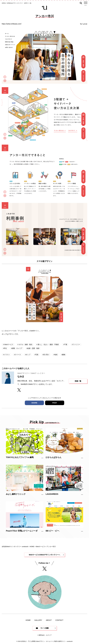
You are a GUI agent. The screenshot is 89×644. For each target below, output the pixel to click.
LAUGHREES (52, 494)
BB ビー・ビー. (53, 531)
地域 (56, 355)
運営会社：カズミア (45, 635)
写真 (37, 355)
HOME (28, 620)
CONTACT (59, 620)
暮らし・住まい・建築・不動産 (48, 344)
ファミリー (76, 344)
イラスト (7, 355)
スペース (18, 355)
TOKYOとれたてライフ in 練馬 (20, 457)
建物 (64, 355)
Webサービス (9, 344)
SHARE (34, 403)
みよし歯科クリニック (16, 494)
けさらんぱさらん (54, 457)
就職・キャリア (17, 348)
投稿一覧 (78, 381)
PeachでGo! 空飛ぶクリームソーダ (22, 531)
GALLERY (38, 620)
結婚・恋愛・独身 (33, 348)
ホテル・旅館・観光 (25, 344)
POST (55, 403)
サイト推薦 (44, 628)
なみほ (85, 24)
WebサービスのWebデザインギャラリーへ (44, 555)
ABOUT (49, 620)
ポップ (28, 355)
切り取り (46, 355)
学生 (5, 348)
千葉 (66, 344)
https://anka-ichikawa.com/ (12, 24)
